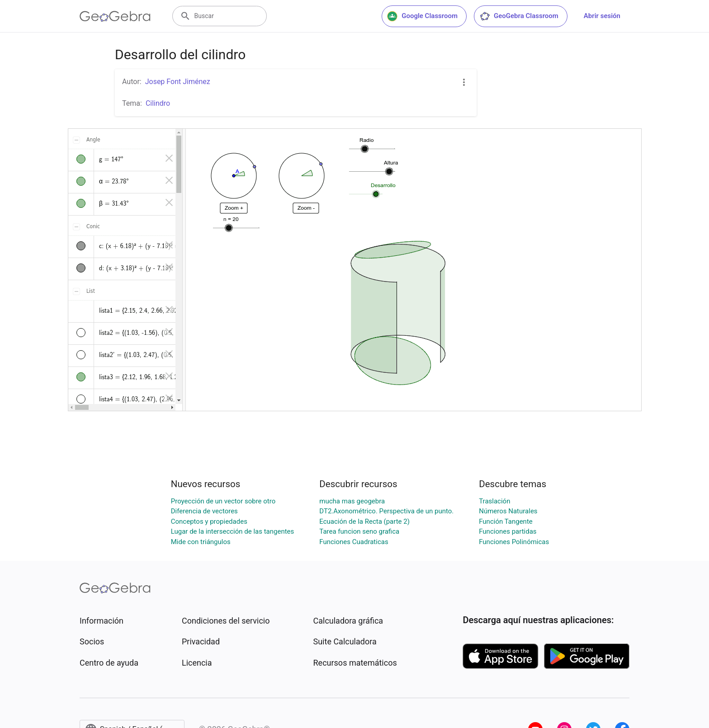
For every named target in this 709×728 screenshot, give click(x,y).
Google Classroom (422, 16)
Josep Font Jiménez (178, 82)
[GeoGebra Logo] (115, 16)
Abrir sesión (602, 16)
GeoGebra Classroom (519, 16)
